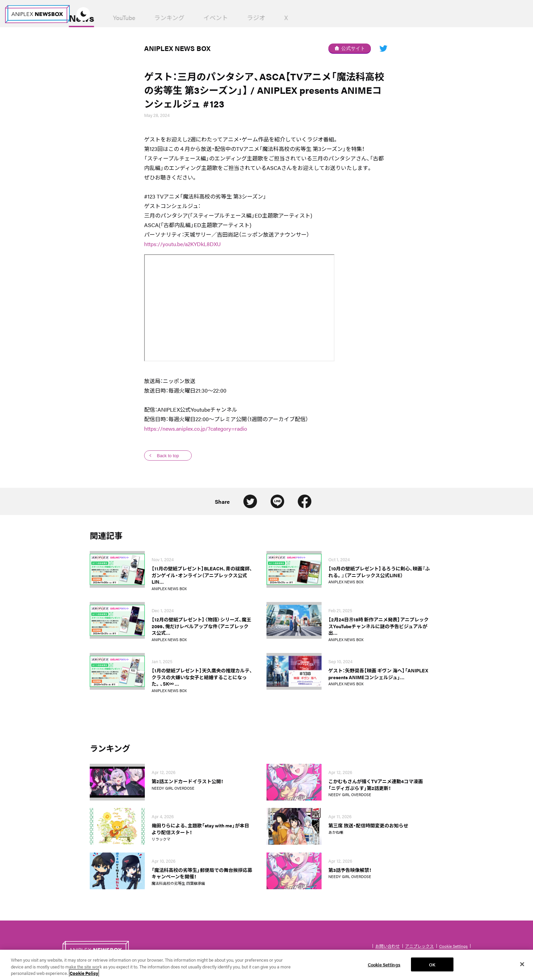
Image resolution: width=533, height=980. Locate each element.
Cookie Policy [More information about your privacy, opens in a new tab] (84, 977)
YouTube (174, 18)
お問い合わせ (388, 946)
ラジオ (306, 18)
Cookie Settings (453, 946)
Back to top (168, 456)
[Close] (522, 968)
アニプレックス (419, 946)
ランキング (219, 18)
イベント (265, 18)
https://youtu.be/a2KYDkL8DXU (182, 244)
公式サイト (350, 48)
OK (432, 968)
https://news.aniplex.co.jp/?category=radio (196, 428)
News (131, 18)
